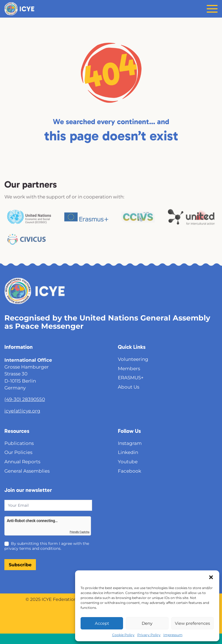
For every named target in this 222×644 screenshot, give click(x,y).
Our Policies (18, 452)
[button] (211, 577)
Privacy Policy (149, 635)
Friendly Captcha (79, 532)
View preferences (192, 623)
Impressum (173, 635)
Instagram (130, 443)
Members (129, 369)
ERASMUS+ (131, 378)
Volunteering (133, 359)
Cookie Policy (123, 635)
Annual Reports (22, 462)
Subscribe (20, 565)
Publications (19, 443)
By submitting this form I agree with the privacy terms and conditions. (47, 546)
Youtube (128, 462)
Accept (102, 623)
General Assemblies (27, 471)
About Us (129, 387)
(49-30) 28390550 (25, 399)
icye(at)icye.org (22, 411)
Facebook (129, 471)
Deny (147, 623)
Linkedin (128, 452)
